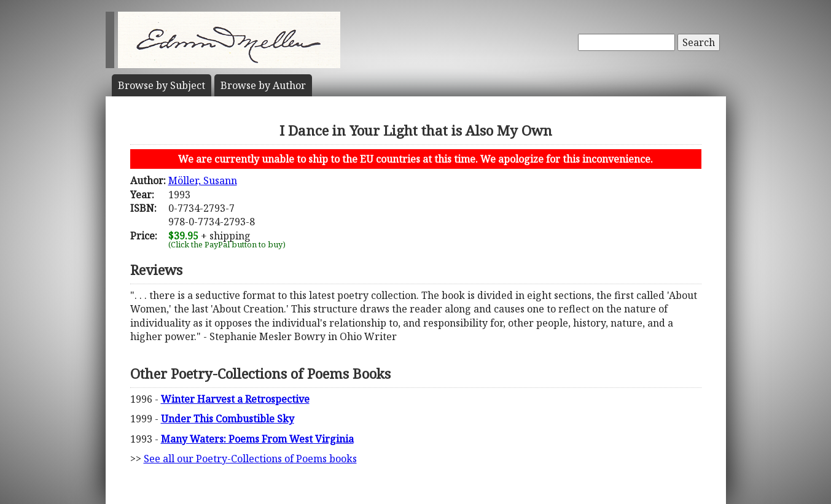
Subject (162, 85)
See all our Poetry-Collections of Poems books (250, 459)
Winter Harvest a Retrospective (235, 399)
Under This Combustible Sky (228, 419)
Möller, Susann (203, 180)
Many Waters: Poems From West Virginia (257, 439)
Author (263, 85)
